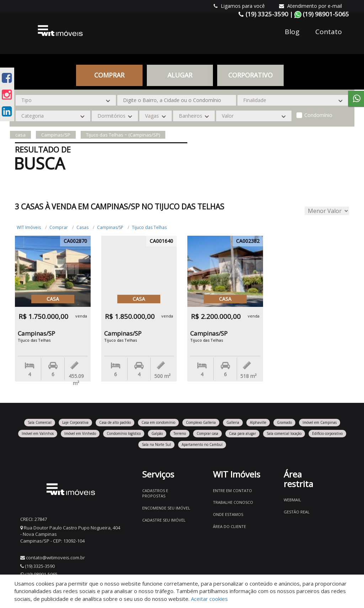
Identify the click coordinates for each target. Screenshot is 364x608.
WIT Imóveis (29, 227)
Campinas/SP (110, 227)
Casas (82, 227)
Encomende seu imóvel (166, 508)
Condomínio (318, 115)
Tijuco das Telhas (149, 227)
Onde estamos (228, 514)
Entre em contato (232, 490)
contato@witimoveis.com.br (55, 558)
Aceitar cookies (209, 599)
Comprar (109, 75)
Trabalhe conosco (233, 502)
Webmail (292, 500)
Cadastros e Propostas (155, 493)
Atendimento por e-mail (311, 6)
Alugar (180, 75)
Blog (292, 32)
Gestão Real (297, 512)
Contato (329, 32)
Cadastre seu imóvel (164, 520)
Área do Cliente (229, 526)
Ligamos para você (239, 6)
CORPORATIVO (250, 75)
